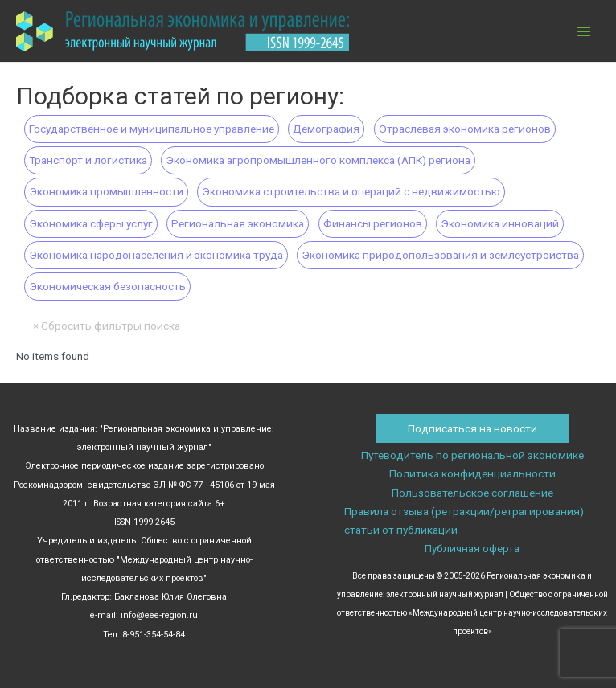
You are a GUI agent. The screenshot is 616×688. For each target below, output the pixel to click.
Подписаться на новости (472, 428)
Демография (326, 129)
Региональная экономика (238, 223)
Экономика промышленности (106, 191)
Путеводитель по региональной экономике (472, 455)
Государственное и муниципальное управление (152, 129)
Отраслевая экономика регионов (465, 129)
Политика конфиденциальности (472, 473)
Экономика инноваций (500, 223)
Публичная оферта (472, 548)
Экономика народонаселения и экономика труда (156, 255)
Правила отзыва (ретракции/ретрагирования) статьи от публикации (464, 520)
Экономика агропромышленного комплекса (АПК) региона (318, 160)
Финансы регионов (373, 223)
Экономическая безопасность (107, 286)
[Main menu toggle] (584, 31)
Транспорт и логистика (88, 160)
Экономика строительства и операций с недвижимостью (351, 191)
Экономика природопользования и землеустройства (440, 255)
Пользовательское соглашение (472, 493)
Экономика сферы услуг (91, 223)
